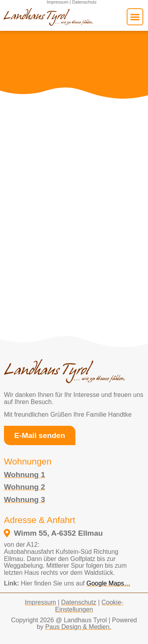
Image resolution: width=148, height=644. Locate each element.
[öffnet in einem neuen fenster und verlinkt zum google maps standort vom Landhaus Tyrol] (72, 533)
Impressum (40, 602)
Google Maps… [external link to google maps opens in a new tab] (108, 583)
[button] (135, 17)
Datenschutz (79, 602)
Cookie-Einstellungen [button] (89, 606)
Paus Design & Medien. (78, 627)
